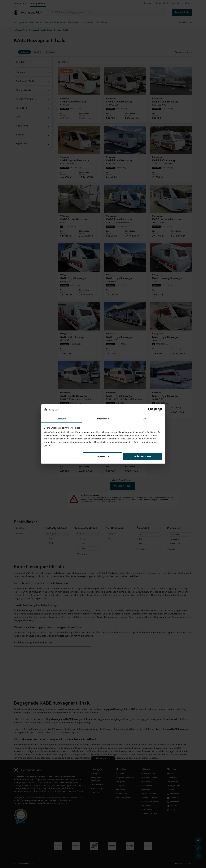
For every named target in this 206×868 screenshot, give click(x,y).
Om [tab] (145, 419)
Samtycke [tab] (61, 419)
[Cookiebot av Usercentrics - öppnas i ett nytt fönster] (150, 410)
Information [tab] (103, 419)
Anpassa (103, 456)
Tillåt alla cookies (143, 456)
